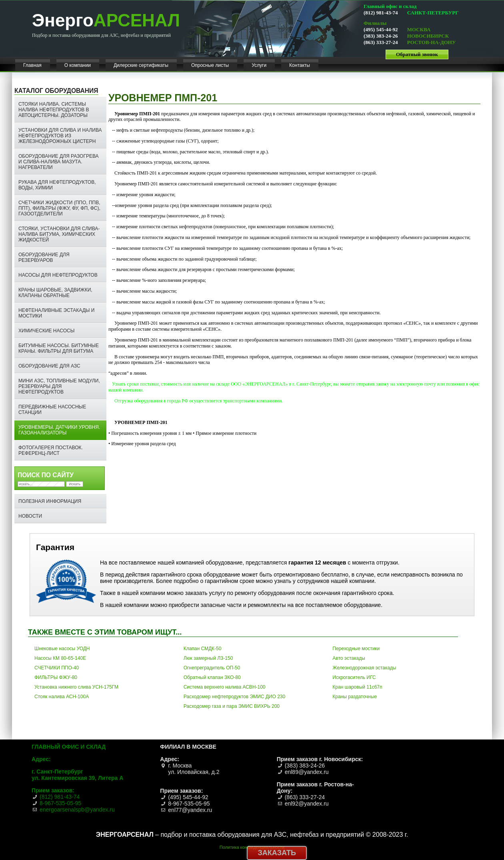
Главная (32, 65)
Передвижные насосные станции (52, 410)
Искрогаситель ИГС (354, 677)
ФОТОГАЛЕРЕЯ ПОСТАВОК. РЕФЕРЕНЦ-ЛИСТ (51, 450)
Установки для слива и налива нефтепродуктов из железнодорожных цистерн (60, 136)
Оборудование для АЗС (49, 366)
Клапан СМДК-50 (203, 649)
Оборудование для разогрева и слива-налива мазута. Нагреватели (59, 162)
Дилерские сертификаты (141, 65)
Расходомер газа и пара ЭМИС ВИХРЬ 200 (232, 706)
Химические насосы (46, 331)
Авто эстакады (349, 658)
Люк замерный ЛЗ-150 (208, 658)
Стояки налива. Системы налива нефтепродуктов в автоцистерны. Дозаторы (54, 110)
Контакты (300, 65)
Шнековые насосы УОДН (62, 649)
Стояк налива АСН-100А (62, 697)
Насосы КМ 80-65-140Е (60, 658)
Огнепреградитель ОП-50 (212, 668)
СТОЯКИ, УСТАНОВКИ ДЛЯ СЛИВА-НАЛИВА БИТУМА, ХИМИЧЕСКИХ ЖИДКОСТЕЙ (59, 234)
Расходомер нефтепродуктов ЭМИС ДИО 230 (235, 697)
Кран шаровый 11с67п (357, 687)
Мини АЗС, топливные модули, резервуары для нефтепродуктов (59, 386)
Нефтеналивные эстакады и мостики (56, 313)
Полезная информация (50, 501)
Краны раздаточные (355, 697)
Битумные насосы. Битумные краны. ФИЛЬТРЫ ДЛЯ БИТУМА (59, 348)
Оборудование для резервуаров (44, 257)
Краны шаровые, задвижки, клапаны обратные (55, 293)
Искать (75, 484)
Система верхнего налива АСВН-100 (225, 687)
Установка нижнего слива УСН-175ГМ (76, 687)
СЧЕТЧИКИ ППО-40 (57, 668)
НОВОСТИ (30, 516)
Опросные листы (210, 65)
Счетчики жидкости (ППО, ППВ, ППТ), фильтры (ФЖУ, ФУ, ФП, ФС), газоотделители (59, 208)
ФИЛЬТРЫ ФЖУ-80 (56, 677)
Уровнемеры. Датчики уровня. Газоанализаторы (59, 430)
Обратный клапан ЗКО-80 (212, 677)
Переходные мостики (356, 649)
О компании (78, 65)
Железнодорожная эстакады (364, 668)
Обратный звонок (417, 54)
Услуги (259, 65)
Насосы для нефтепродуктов (58, 275)
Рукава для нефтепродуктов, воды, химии (57, 185)
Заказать (277, 853)
